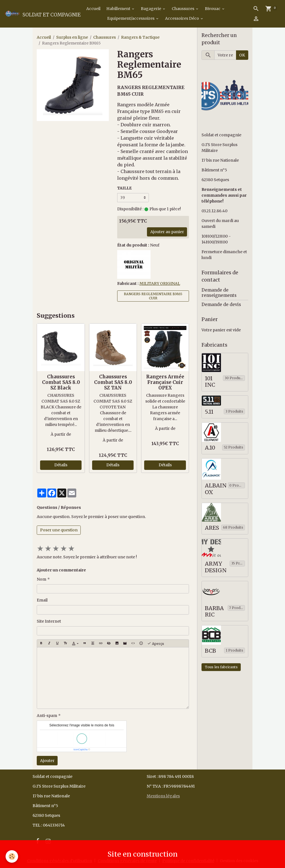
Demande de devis (221, 304)
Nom (41, 579)
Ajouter (47, 761)
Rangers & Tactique (140, 37)
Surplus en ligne (72, 37)
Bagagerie (151, 9)
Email (42, 600)
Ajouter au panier (167, 232)
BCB (210, 651)
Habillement (119, 9)
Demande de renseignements (219, 293)
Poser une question (59, 530)
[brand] (34, 14)
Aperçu (156, 643)
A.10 (210, 448)
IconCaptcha (81, 749)
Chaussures (183, 9)
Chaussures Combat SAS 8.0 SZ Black (61, 382)
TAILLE (124, 188)
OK (242, 55)
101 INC (210, 382)
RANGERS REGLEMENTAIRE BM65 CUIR (153, 296)
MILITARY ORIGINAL (160, 283)
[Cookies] (12, 856)
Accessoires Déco (182, 18)
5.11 (209, 412)
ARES (212, 528)
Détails (61, 465)
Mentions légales (163, 796)
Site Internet (49, 621)
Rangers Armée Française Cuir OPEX (165, 382)
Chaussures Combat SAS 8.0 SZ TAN (113, 382)
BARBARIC (214, 612)
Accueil (93, 9)
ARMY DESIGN (216, 567)
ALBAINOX (216, 489)
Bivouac (213, 9)
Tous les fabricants (221, 667)
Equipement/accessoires (131, 18)
